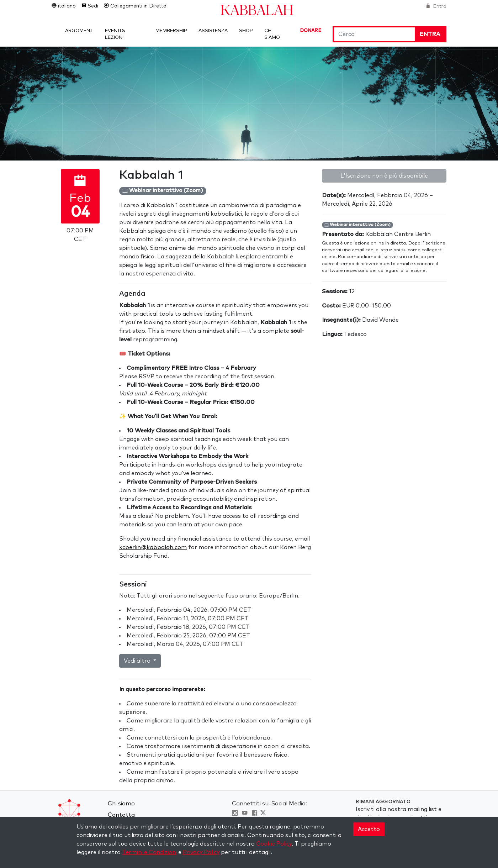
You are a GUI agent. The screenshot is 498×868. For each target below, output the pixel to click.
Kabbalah (257, 9)
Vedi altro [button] (138, 661)
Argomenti (79, 31)
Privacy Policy (201, 852)
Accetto (369, 829)
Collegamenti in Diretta (138, 6)
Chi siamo (121, 804)
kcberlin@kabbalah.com (153, 547)
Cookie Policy (274, 844)
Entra (439, 6)
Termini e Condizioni (149, 852)
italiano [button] (66, 6)
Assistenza (213, 31)
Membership (171, 31)
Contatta (121, 815)
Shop (246, 31)
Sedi (92, 6)
